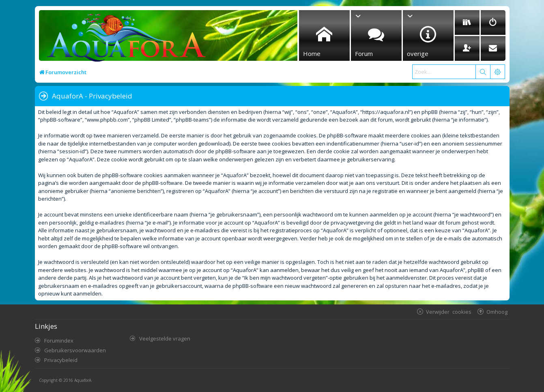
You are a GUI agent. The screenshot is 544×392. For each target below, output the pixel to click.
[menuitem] (467, 22)
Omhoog (497, 312)
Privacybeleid (61, 360)
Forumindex (59, 341)
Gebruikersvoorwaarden (75, 350)
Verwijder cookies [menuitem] (449, 312)
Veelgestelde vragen (165, 338)
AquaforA (83, 380)
